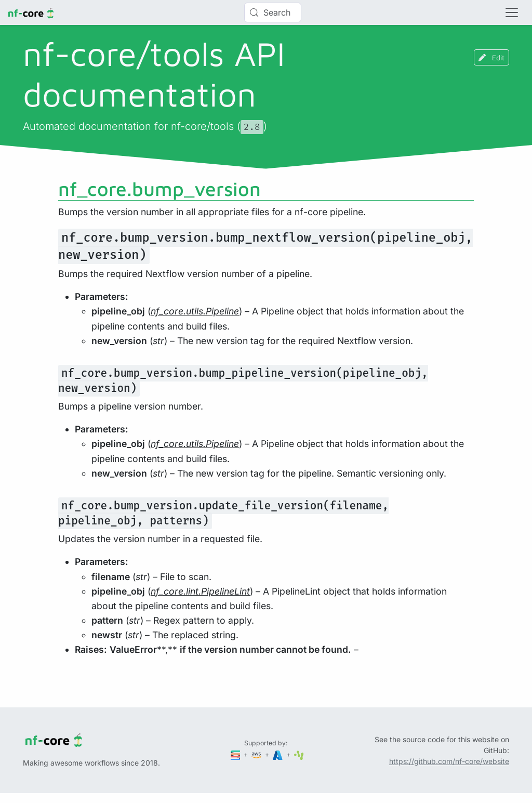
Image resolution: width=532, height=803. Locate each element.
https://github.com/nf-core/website (449, 761)
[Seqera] (236, 754)
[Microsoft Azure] (278, 754)
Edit (491, 57)
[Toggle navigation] (512, 12)
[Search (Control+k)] (273, 12)
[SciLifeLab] (299, 754)
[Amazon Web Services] (257, 754)
